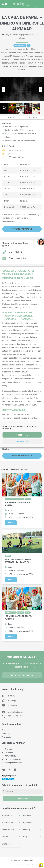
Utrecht (5, 837)
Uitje (8, 35)
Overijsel (27, 816)
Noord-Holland (8, 816)
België (26, 837)
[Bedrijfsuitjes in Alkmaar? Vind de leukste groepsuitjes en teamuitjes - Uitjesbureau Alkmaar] (22, 4)
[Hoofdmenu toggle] (39, 4)
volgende (33, 118)
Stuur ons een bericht (18, 258)
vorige (11, 118)
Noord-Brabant (8, 830)
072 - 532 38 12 (15, 252)
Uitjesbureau (28, 861)
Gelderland (28, 823)
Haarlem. (6, 449)
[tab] (11, 816)
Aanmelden (23, 798)
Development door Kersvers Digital (31, 865)
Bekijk (11, 523)
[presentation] (4, 90)
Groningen (6, 844)
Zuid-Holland (7, 823)
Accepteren (22, 435)
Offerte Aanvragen (22, 229)
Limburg (27, 830)
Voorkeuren (22, 441)
